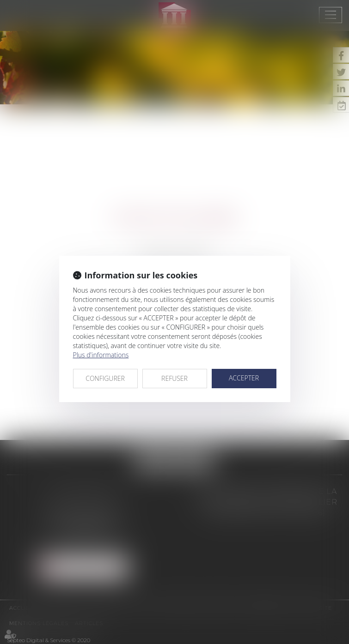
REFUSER (174, 378)
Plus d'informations (101, 355)
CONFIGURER (105, 378)
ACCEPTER (244, 378)
